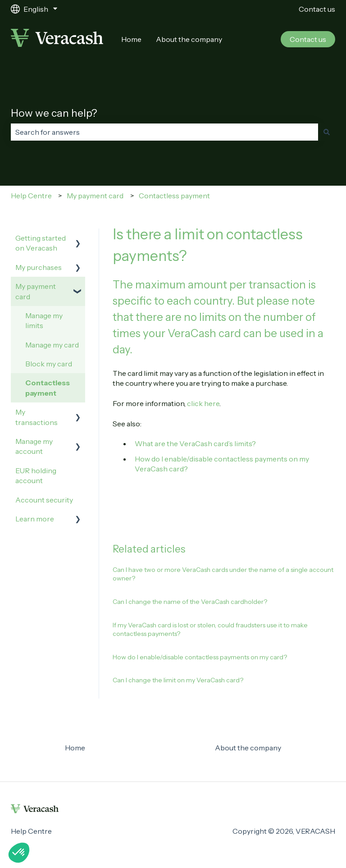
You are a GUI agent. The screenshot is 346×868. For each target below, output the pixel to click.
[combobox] (164, 132)
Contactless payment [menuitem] (48, 388)
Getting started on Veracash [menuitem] (41, 243)
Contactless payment (174, 196)
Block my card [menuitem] (49, 364)
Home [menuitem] (75, 748)
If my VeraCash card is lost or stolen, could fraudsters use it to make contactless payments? (210, 630)
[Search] (327, 132)
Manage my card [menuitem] (52, 345)
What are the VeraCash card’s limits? (195, 443)
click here (203, 403)
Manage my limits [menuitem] (44, 320)
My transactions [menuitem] (36, 417)
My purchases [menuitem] (39, 267)
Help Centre (31, 196)
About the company (189, 39)
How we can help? (54, 113)
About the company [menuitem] (248, 748)
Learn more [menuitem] (35, 519)
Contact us (317, 9)
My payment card (95, 196)
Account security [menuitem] (44, 500)
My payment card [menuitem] (36, 291)
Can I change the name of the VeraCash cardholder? (190, 602)
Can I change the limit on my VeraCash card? (178, 680)
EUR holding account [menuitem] (36, 475)
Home (131, 39)
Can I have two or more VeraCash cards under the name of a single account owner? (223, 574)
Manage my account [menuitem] (34, 446)
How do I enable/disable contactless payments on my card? (200, 657)
